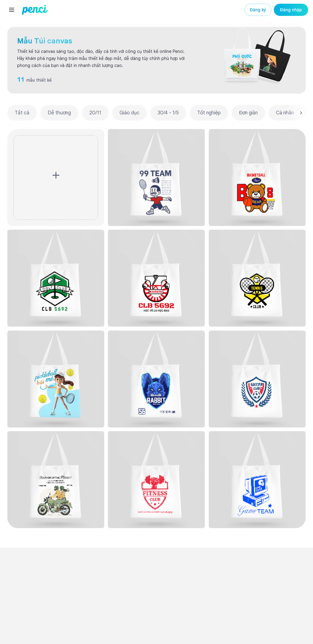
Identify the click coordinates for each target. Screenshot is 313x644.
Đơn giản (248, 113)
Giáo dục (129, 113)
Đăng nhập (291, 10)
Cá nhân (285, 113)
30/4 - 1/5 (168, 113)
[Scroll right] (301, 113)
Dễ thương (59, 113)
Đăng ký (258, 10)
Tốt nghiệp (209, 113)
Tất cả (22, 113)
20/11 (95, 113)
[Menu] (12, 10)
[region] (156, 113)
